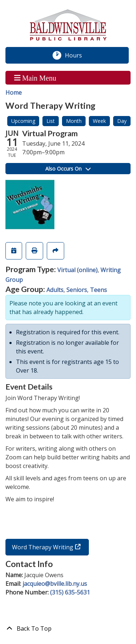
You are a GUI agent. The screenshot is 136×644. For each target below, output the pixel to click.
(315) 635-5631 (70, 592)
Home (14, 93)
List (51, 121)
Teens (98, 290)
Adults (55, 290)
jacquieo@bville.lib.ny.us (55, 584)
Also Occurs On (68, 169)
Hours (77, 55)
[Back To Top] (68, 628)
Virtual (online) (77, 270)
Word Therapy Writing (43, 547)
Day (122, 121)
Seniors (77, 290)
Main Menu (35, 78)
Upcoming (23, 121)
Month (74, 121)
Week (99, 121)
